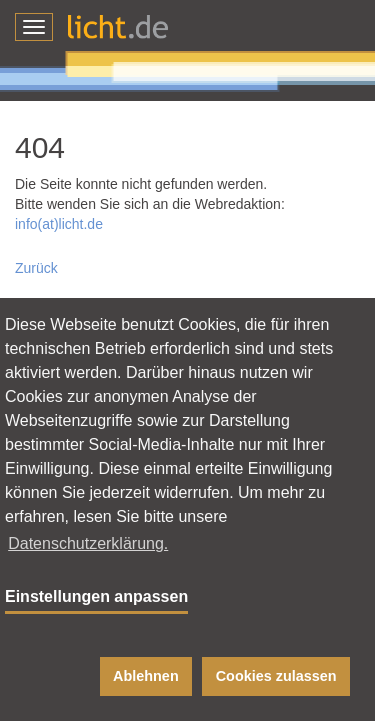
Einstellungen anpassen (96, 596)
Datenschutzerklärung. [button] (88, 543)
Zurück (36, 268)
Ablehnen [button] (146, 676)
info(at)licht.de (59, 224)
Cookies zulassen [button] (276, 676)
